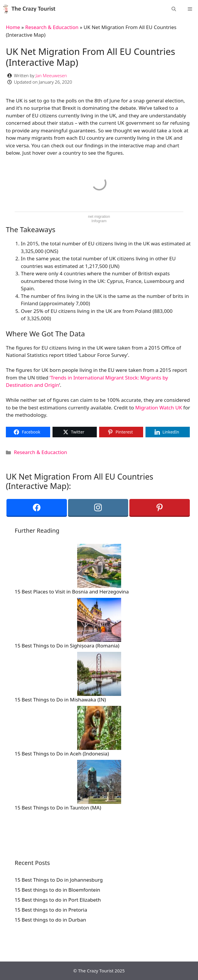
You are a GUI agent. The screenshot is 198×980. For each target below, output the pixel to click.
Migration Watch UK (159, 408)
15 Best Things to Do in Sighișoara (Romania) (67, 646)
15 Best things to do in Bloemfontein (57, 890)
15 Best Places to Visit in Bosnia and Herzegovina (72, 592)
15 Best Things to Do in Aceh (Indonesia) (62, 754)
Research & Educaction (52, 27)
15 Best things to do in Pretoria (51, 910)
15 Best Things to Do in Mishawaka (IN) (60, 700)
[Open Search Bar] (174, 9)
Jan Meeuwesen (51, 75)
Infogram (99, 221)
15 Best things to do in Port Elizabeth (58, 900)
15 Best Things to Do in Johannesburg (59, 880)
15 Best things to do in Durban (50, 920)
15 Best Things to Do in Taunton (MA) (58, 808)
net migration (99, 216)
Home (13, 27)
